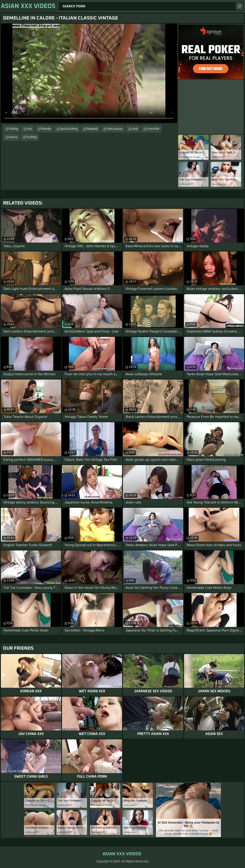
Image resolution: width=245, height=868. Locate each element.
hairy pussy (115, 129)
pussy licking (69, 129)
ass (30, 129)
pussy (13, 137)
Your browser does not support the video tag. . (89, 73)
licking (14, 129)
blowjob (92, 129)
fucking (32, 137)
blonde (46, 129)
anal (135, 129)
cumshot (153, 129)
